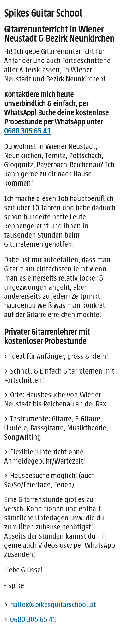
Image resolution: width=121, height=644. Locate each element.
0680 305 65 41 (27, 131)
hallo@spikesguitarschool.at (53, 605)
